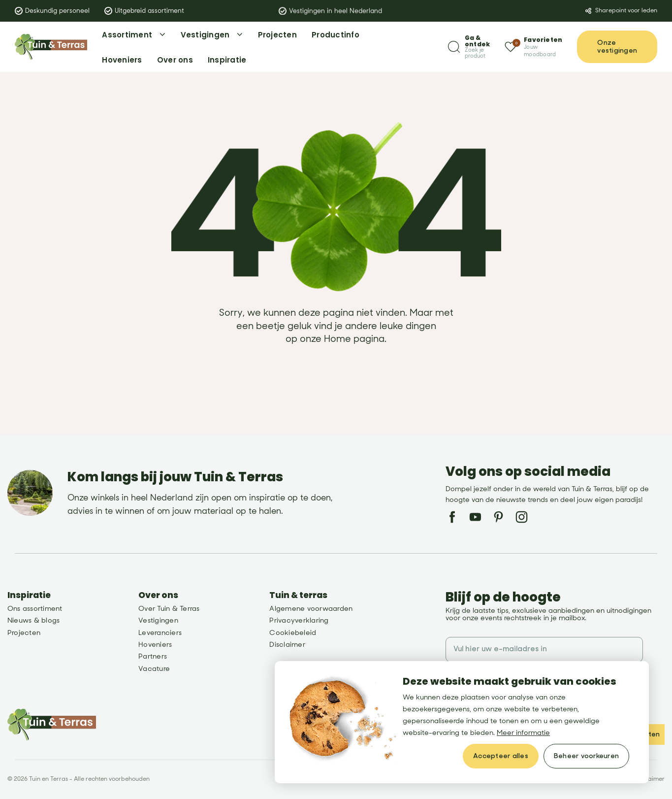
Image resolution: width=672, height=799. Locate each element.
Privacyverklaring (299, 620)
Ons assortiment (35, 609)
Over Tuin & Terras (169, 609)
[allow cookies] (501, 756)
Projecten (24, 633)
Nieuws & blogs (33, 620)
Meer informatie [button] (523, 733)
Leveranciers (160, 633)
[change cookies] (586, 756)
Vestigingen (158, 620)
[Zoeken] (469, 47)
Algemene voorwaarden (311, 609)
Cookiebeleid (293, 633)
